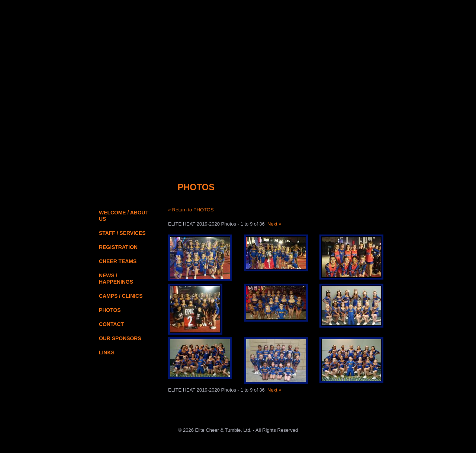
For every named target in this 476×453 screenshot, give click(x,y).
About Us (357, 12)
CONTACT (111, 324)
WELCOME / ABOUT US (124, 216)
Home (334, 12)
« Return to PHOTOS (191, 210)
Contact (384, 12)
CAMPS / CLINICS (121, 296)
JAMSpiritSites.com (238, 447)
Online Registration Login (260, 155)
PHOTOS (110, 310)
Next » (274, 224)
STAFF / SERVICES (122, 233)
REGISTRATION (118, 247)
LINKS (107, 352)
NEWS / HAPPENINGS (116, 279)
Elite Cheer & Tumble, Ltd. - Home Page (140, 65)
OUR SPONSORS (120, 338)
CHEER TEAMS (118, 261)
